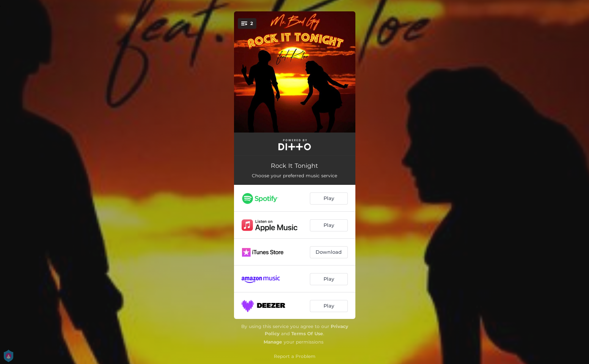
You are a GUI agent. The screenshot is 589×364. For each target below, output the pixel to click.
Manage (273, 342)
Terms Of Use (307, 334)
